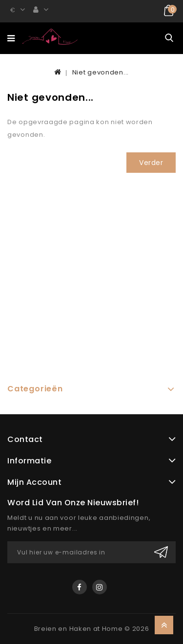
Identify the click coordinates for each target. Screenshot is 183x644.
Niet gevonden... (101, 72)
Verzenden (161, 552)
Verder (151, 163)
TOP (164, 625)
